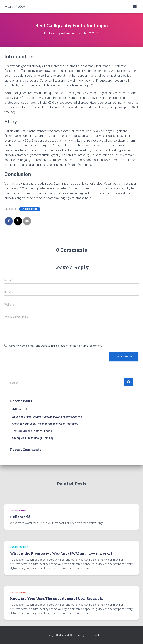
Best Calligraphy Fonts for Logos (32, 431)
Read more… (84, 568)
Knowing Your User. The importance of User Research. (45, 424)
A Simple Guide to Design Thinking (33, 438)
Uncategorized (30, 209)
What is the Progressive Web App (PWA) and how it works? (47, 417)
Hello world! (19, 409)
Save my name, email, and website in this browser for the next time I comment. (56, 346)
